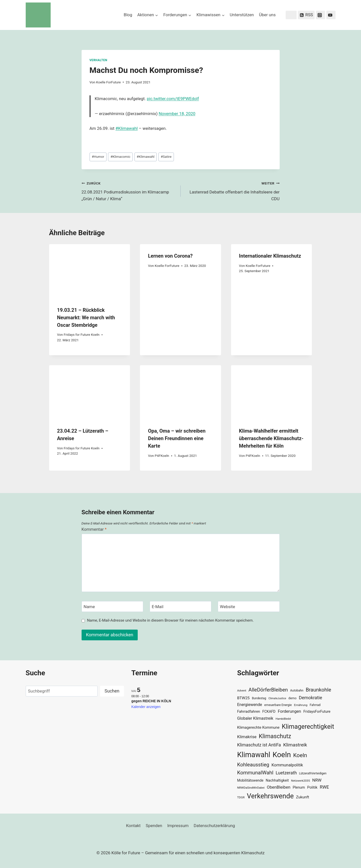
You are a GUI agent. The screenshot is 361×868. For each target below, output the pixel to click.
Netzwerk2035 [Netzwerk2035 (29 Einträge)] (301, 781)
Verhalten (98, 60)
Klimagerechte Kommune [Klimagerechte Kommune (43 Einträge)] (258, 727)
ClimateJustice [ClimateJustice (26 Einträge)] (277, 698)
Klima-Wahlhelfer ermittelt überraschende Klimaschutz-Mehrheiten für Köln (271, 438)
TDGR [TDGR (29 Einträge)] (241, 797)
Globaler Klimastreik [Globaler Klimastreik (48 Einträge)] (255, 718)
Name (89, 607)
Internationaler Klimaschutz (270, 256)
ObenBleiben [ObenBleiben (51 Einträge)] (279, 787)
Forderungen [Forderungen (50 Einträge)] (289, 711)
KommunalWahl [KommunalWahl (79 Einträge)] (255, 773)
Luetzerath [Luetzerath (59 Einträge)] (286, 773)
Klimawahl (146, 157)
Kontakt (133, 826)
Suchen (112, 691)
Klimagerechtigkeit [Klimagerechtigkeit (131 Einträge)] (308, 727)
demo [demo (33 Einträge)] (292, 698)
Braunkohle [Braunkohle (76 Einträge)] (318, 690)
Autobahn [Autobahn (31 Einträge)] (297, 691)
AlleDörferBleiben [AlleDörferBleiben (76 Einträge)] (268, 690)
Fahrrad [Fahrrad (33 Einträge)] (315, 705)
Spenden (154, 826)
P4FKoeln (162, 456)
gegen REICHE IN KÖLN (151, 701)
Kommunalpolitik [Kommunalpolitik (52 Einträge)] (287, 765)
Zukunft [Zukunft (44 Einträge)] (302, 797)
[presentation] (90, 271)
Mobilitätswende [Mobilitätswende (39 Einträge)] (250, 780)
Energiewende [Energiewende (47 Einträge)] (250, 705)
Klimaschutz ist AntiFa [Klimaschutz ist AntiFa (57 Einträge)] (259, 745)
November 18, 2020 (177, 114)
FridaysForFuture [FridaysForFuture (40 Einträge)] (317, 712)
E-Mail (158, 607)
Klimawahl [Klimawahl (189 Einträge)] (254, 755)
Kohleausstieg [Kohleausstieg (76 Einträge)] (253, 765)
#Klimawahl (127, 128)
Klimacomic (120, 157)
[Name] (113, 607)
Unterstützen (242, 15)
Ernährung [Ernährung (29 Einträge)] (301, 705)
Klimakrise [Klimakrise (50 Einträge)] (247, 737)
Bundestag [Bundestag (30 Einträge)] (259, 698)
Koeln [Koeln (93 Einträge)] (300, 755)
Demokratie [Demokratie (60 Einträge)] (310, 698)
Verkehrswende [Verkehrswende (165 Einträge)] (270, 796)
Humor (98, 157)
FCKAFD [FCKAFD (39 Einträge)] (269, 711)
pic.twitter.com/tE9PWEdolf (173, 99)
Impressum (178, 826)
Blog (128, 15)
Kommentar (94, 529)
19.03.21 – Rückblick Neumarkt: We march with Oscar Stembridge (86, 318)
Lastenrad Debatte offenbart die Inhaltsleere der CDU (232, 190)
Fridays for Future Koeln (81, 335)
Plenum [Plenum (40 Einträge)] (299, 787)
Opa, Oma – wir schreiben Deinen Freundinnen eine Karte (177, 438)
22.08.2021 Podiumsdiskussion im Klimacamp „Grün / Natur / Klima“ (129, 190)
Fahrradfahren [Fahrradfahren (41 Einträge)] (249, 711)
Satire (166, 157)
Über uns (267, 15)
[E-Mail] (181, 607)
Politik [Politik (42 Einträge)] (312, 787)
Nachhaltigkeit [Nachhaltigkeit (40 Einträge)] (277, 781)
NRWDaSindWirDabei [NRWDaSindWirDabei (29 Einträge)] (251, 788)
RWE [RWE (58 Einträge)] (324, 787)
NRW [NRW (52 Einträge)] (317, 780)
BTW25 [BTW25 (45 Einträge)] (243, 698)
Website (227, 607)
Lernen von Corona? (170, 256)
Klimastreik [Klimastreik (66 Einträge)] (295, 745)
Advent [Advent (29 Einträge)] (242, 691)
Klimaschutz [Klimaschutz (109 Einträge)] (275, 736)
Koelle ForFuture (108, 82)
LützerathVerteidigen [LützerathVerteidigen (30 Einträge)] (313, 773)
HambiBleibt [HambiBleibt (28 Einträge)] (283, 719)
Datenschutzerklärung (214, 826)
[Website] (249, 607)
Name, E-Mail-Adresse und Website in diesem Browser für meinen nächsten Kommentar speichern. (170, 620)
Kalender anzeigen (146, 707)
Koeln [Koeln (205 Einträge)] (282, 755)
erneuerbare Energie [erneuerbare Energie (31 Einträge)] (278, 705)
